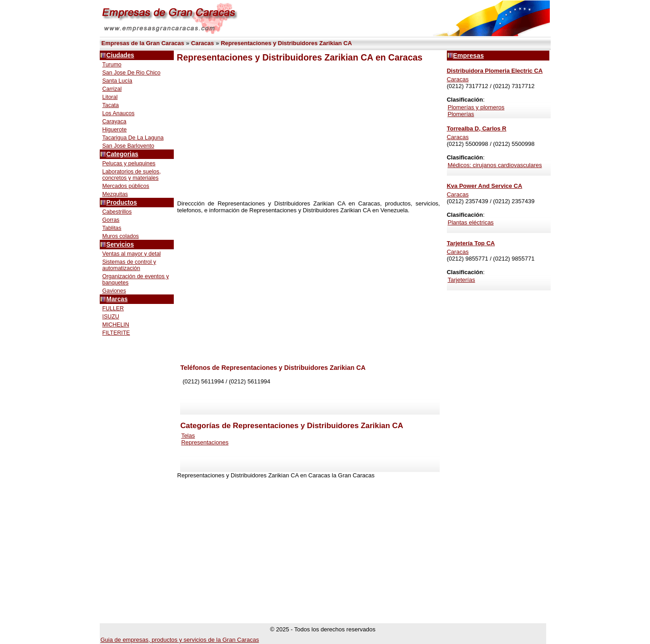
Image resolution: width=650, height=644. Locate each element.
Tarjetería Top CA (471, 243)
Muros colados (121, 236)
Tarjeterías (462, 280)
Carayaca (114, 121)
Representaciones (205, 442)
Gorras (111, 220)
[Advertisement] (309, 131)
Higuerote (115, 130)
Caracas (458, 79)
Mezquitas (115, 194)
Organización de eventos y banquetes (136, 280)
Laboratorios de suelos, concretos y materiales (132, 175)
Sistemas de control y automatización (129, 265)
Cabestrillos (117, 212)
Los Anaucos (118, 113)
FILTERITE (116, 333)
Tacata (111, 105)
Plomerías (461, 114)
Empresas (469, 56)
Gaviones (114, 291)
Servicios (120, 245)
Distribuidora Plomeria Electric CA (495, 71)
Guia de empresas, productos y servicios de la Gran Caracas (180, 640)
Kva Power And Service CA (485, 186)
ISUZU (111, 317)
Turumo (112, 65)
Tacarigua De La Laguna (133, 138)
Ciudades (121, 55)
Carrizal (112, 89)
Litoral (110, 97)
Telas (188, 436)
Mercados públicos (126, 186)
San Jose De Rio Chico (132, 73)
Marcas (117, 299)
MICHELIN (116, 325)
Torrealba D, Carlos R (477, 128)
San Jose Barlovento (128, 146)
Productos (122, 203)
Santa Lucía (118, 81)
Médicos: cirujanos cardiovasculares (495, 165)
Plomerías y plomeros (476, 107)
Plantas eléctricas (471, 222)
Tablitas (112, 228)
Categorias (123, 154)
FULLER (113, 308)
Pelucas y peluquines (129, 163)
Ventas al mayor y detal (132, 254)
